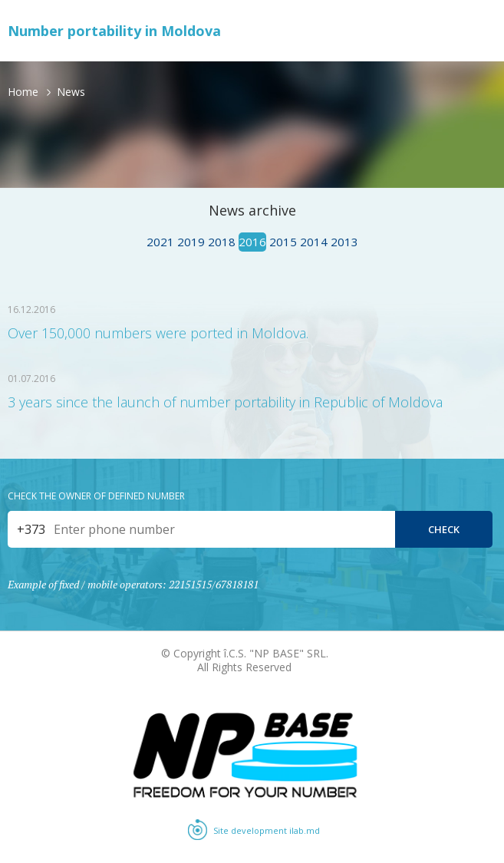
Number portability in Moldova (114, 31)
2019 (191, 242)
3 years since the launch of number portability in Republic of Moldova (225, 402)
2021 (160, 242)
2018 (222, 242)
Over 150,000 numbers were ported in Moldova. (158, 333)
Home (23, 92)
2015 (283, 242)
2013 (344, 242)
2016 (252, 242)
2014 (314, 242)
